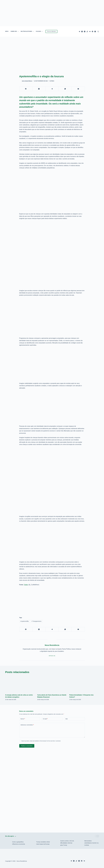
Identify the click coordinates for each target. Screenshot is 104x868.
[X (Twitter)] (82, 31)
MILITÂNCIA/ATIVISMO (28, 31)
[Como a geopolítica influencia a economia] (8, 843)
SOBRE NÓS (15, 31)
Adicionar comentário (27, 725)
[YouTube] (85, 31)
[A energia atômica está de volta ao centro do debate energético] (20, 684)
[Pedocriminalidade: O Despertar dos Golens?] (84, 684)
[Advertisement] (52, 600)
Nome (23, 719)
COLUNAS (40, 31)
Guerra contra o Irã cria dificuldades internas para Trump (67, 843)
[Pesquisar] (98, 31)
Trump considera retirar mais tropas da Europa (43, 843)
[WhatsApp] (65, 89)
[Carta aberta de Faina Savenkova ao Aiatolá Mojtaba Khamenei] (52, 684)
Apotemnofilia (24, 621)
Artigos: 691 (52, 656)
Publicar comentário (27, 746)
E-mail (45, 719)
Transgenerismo (36, 621)
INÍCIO (7, 31)
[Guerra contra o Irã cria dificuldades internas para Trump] (56, 843)
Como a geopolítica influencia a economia (18, 843)
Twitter (26, 585)
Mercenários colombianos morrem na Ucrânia (91, 843)
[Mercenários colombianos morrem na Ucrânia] (80, 843)
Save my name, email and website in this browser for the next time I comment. (41, 741)
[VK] (90, 31)
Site (67, 719)
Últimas (52, 81)
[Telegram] (79, 31)
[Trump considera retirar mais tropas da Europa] (32, 843)
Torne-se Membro (51, 31)
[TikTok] (87, 31)
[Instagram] (95, 31)
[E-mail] (78, 89)
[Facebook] (92, 31)
